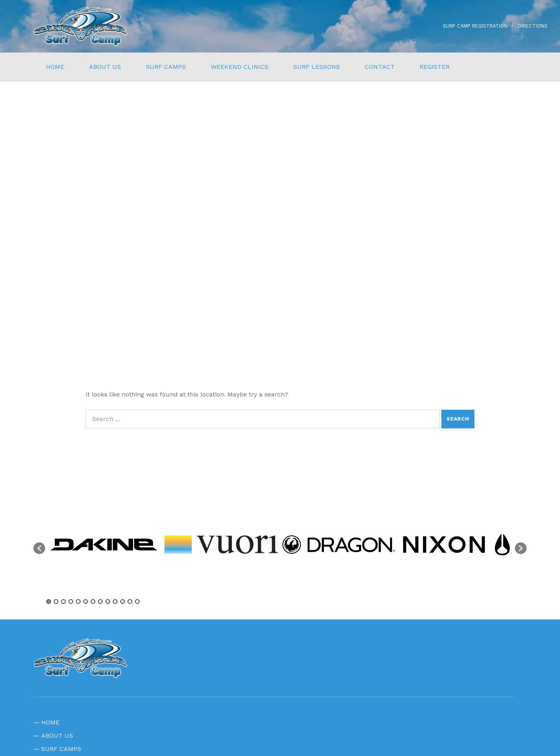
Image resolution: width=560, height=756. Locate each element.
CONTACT (380, 67)
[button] (39, 548)
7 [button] (93, 602)
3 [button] (63, 602)
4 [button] (71, 602)
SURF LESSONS (317, 67)
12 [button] (130, 602)
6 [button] (86, 602)
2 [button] (56, 602)
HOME (55, 67)
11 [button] (122, 602)
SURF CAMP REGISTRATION (475, 26)
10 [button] (115, 602)
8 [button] (100, 602)
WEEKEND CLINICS (240, 67)
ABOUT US (105, 67)
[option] (104, 545)
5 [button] (78, 602)
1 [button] (49, 602)
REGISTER (435, 67)
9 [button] (108, 602)
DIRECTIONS (533, 26)
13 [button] (137, 602)
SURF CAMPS (166, 67)
